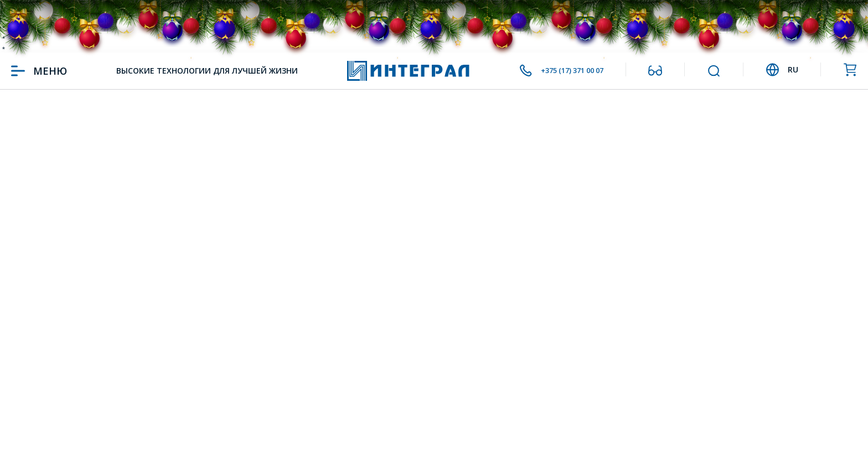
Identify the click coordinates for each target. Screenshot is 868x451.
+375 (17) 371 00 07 (558, 71)
